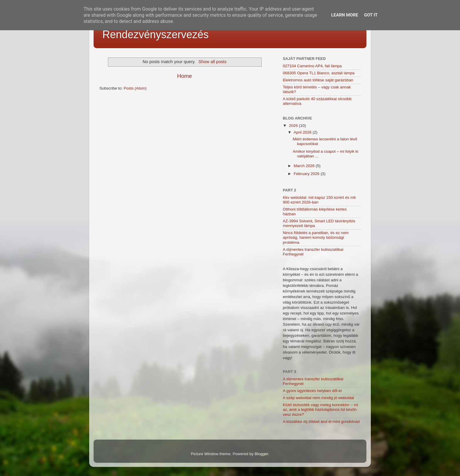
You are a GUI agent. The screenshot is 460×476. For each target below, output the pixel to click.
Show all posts (212, 62)
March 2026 (305, 166)
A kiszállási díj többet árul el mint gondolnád (321, 422)
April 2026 (303, 132)
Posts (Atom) (135, 88)
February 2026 (307, 174)
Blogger (261, 454)
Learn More (345, 15)
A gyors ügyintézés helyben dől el (312, 391)
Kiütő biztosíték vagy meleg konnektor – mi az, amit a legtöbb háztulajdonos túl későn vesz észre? (321, 409)
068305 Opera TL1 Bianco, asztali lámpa (319, 73)
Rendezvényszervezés (155, 35)
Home (185, 76)
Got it (371, 15)
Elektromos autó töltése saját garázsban (318, 80)
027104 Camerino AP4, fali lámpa (312, 66)
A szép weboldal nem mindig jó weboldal (318, 398)
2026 (294, 126)
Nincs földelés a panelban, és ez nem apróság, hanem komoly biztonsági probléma (316, 237)
